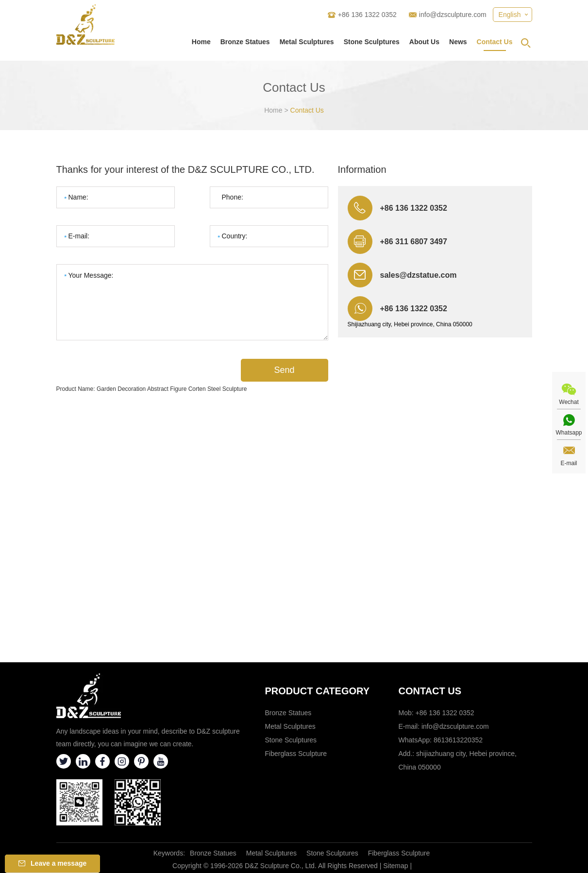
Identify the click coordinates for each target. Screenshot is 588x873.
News (458, 42)
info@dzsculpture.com (453, 15)
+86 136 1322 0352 (414, 309)
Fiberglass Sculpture (296, 754)
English (510, 15)
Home (201, 42)
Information (362, 169)
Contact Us (495, 42)
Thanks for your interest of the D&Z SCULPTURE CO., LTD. (185, 169)
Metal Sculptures (307, 42)
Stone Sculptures (372, 42)
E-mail (569, 463)
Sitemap (395, 866)
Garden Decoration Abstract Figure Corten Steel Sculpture (172, 389)
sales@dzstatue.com (419, 275)
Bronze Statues (245, 42)
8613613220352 (458, 740)
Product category (318, 691)
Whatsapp (569, 433)
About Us (424, 42)
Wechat (569, 402)
